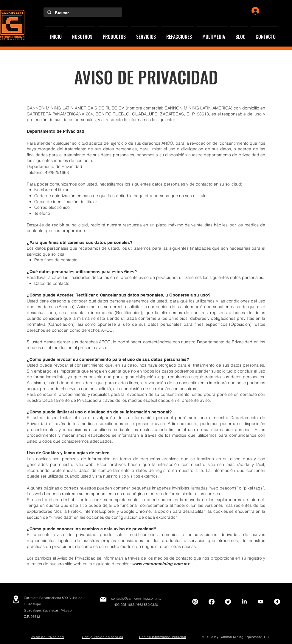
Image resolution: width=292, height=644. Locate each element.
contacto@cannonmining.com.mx (136, 598)
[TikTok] (277, 602)
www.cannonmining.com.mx (161, 564)
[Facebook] (212, 602)
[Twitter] (228, 602)
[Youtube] (261, 602)
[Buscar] (82, 13)
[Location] (16, 599)
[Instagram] (195, 602)
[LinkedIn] (244, 602)
